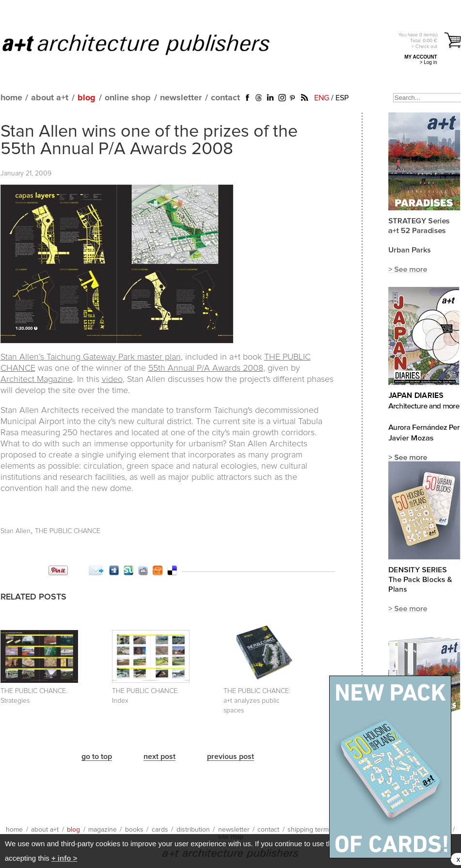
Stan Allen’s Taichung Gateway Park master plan (91, 357)
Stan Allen (16, 531)
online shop (128, 98)
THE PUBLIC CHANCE (68, 531)
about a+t (50, 98)
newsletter (181, 98)
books (134, 830)
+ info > (64, 858)
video (112, 379)
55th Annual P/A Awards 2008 (206, 368)
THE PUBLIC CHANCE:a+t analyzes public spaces (257, 701)
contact (225, 98)
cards (160, 830)
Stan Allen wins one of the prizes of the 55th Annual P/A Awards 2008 (149, 141)
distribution (193, 830)
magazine (103, 830)
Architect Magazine (37, 379)
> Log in (429, 62)
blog (87, 98)
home (11, 98)
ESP (342, 98)
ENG (322, 98)
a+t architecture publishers (148, 44)
